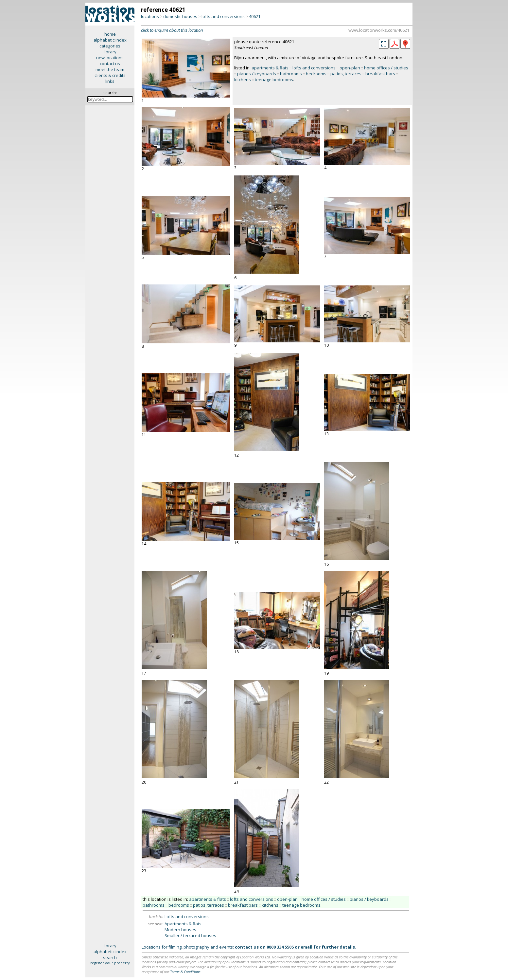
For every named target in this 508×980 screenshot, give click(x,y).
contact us (110, 64)
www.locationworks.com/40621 (379, 30)
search (110, 957)
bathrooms (291, 74)
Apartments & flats (183, 924)
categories (110, 46)
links (110, 81)
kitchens (243, 80)
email (307, 947)
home (110, 34)
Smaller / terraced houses (190, 935)
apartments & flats (270, 68)
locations (150, 16)
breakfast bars (380, 74)
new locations (110, 58)
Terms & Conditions (185, 972)
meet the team (110, 69)
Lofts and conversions (187, 916)
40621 (255, 16)
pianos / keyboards (257, 74)
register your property (110, 963)
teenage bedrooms (274, 80)
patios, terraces (346, 74)
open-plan (350, 68)
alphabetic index (110, 40)
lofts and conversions (223, 16)
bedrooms (316, 74)
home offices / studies (386, 68)
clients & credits (110, 75)
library (110, 52)
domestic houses (180, 16)
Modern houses (180, 930)
